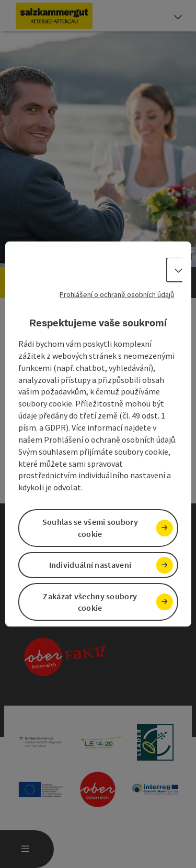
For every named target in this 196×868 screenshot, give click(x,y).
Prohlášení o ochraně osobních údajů (117, 294)
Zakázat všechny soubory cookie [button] (90, 602)
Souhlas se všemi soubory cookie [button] (90, 528)
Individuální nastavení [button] (90, 565)
